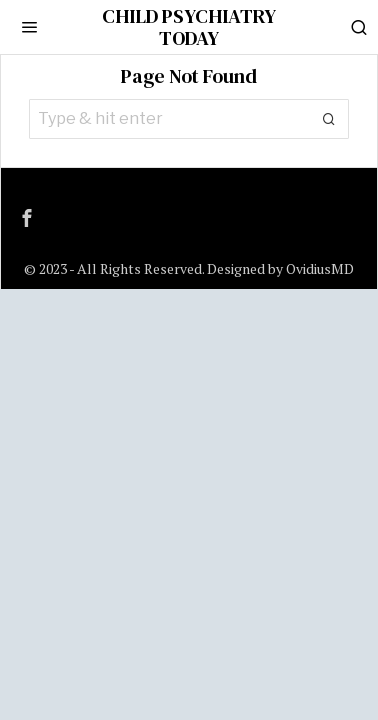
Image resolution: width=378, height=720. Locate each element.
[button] (329, 119)
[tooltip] (27, 218)
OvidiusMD (320, 268)
